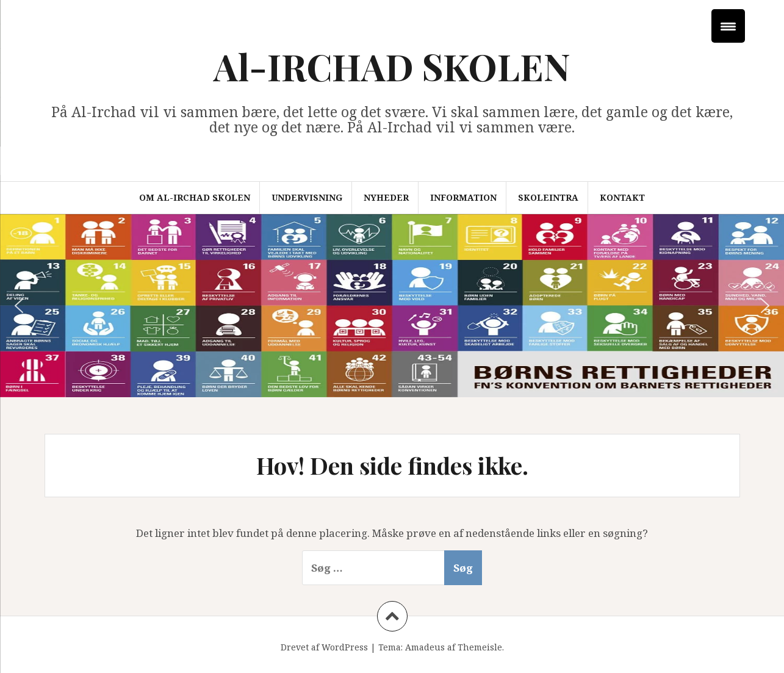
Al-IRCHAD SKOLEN (392, 66)
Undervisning (307, 197)
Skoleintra (548, 197)
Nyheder (386, 197)
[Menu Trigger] (728, 26)
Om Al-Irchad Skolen (195, 197)
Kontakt (622, 197)
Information (463, 197)
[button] (19, 306)
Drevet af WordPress (324, 647)
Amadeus (425, 647)
